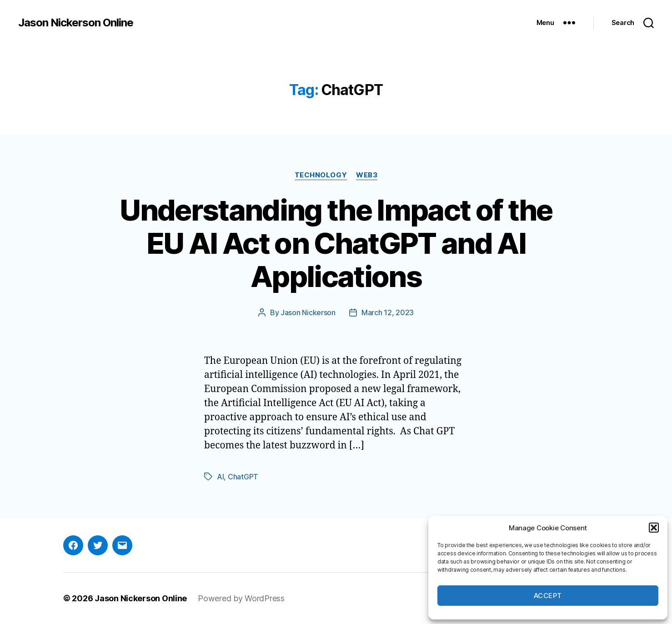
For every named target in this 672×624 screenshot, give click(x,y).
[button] (654, 528)
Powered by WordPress (241, 598)
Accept (548, 596)
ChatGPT (243, 477)
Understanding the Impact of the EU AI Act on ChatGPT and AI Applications (336, 243)
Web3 (367, 175)
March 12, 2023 (388, 312)
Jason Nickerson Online (76, 23)
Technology (321, 175)
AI (220, 477)
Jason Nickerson (308, 312)
